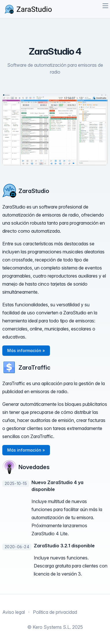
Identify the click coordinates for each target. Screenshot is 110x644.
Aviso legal (14, 612)
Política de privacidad (55, 612)
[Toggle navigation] (105, 6)
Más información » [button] (26, 350)
